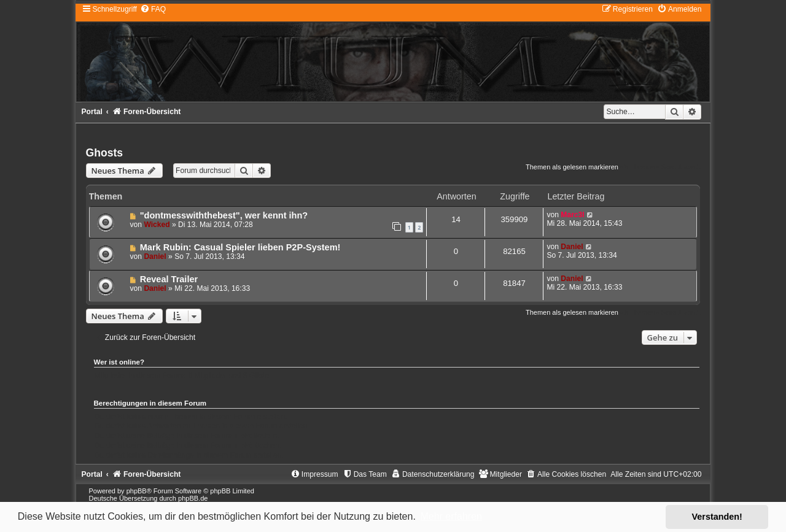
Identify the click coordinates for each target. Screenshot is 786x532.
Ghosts (105, 153)
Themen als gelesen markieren (572, 167)
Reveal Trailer (169, 279)
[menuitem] (153, 9)
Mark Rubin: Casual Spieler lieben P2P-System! (240, 247)
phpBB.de (193, 498)
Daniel (155, 256)
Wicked (157, 225)
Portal (92, 112)
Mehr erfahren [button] (451, 516)
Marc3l (572, 215)
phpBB (137, 491)
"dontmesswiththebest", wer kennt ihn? (224, 215)
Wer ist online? (119, 362)
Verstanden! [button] (717, 517)
